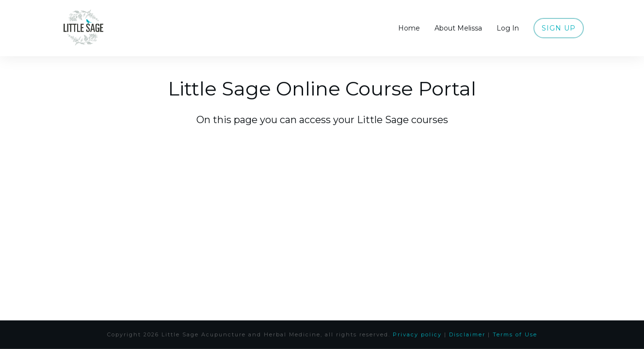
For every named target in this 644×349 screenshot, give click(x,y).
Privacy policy (417, 334)
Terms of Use (515, 334)
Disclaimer (467, 334)
